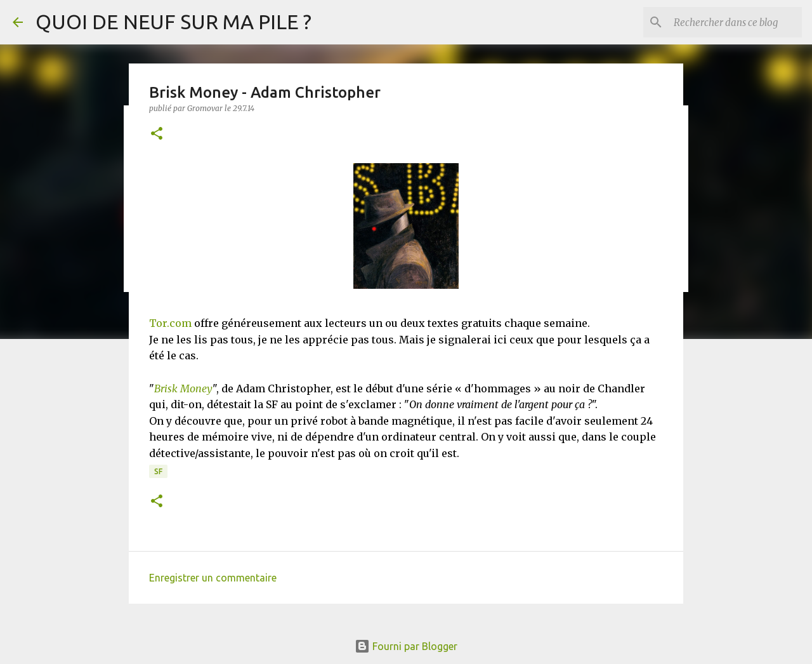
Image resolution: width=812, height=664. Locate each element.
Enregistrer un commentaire (213, 578)
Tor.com (170, 323)
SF (158, 471)
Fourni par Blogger (406, 646)
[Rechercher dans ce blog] (735, 22)
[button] (157, 134)
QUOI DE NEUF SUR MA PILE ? (174, 22)
